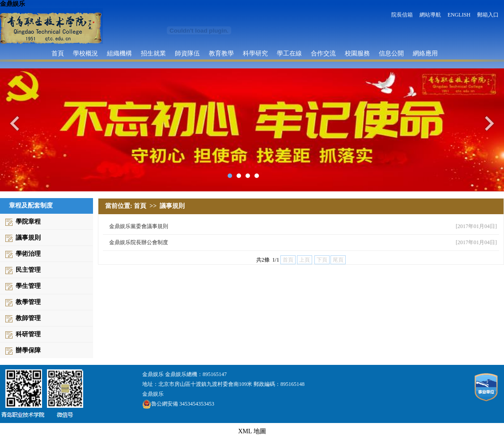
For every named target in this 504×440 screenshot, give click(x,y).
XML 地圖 (252, 431)
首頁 (58, 53)
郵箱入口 (488, 15)
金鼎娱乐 (13, 4)
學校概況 (85, 53)
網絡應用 (425, 53)
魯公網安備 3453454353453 (178, 404)
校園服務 (357, 53)
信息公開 (391, 53)
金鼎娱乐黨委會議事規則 (139, 226)
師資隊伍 (187, 53)
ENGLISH (459, 15)
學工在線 (289, 53)
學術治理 (28, 254)
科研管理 (28, 334)
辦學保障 (28, 350)
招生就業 (153, 53)
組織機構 (119, 53)
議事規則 (28, 238)
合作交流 (323, 53)
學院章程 (28, 222)
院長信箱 (402, 15)
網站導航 (430, 15)
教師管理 (28, 318)
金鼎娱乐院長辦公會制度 (139, 242)
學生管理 (28, 286)
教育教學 (221, 53)
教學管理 (28, 302)
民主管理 (28, 270)
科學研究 (255, 53)
